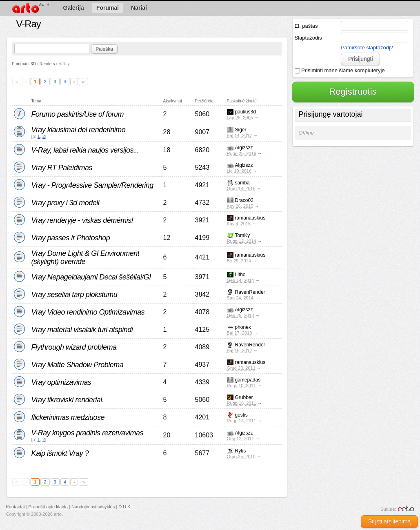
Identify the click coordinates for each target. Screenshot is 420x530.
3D (33, 64)
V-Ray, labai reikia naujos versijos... (85, 150)
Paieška (104, 49)
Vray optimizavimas (61, 382)
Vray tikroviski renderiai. (68, 400)
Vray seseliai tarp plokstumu (74, 295)
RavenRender (250, 292)
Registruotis (353, 92)
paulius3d (246, 112)
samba (242, 183)
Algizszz (244, 148)
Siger (241, 130)
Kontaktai (16, 507)
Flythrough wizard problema (74, 347)
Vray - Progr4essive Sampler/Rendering (92, 185)
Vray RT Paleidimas (62, 168)
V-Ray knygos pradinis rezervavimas (87, 433)
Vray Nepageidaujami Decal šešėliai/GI (91, 277)
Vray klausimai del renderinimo (79, 130)
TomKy (243, 235)
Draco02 (244, 200)
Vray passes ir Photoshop (71, 238)
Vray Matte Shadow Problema (78, 365)
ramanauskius (250, 218)
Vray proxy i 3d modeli (66, 203)
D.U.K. (125, 507)
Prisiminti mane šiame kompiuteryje (340, 70)
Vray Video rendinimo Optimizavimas (88, 312)
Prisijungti (361, 59)
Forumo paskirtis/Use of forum (78, 114)
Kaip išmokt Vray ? (60, 453)
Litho (240, 275)
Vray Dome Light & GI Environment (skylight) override (86, 257)
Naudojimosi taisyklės (93, 507)
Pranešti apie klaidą (48, 507)
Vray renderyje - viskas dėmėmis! (82, 220)
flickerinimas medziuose (68, 417)
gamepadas (248, 380)
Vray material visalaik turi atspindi (82, 330)
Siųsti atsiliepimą (389, 521)
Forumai (20, 64)
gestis (241, 415)
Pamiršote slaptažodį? (367, 48)
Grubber (244, 397)
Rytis (241, 451)
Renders (47, 64)
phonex (243, 327)
